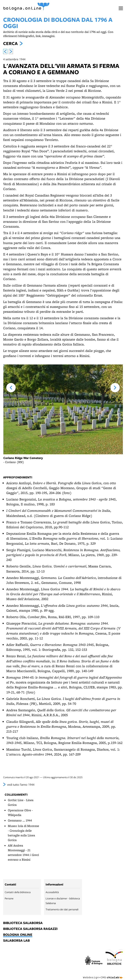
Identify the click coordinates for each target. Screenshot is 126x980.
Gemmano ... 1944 (20, 820)
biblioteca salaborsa (23, 923)
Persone (9, 898)
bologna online (18, 935)
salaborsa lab (16, 941)
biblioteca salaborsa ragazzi (30, 929)
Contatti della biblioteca (18, 892)
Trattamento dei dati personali (62, 909)
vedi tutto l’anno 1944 (21, 784)
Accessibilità (52, 892)
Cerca (10, 43)
